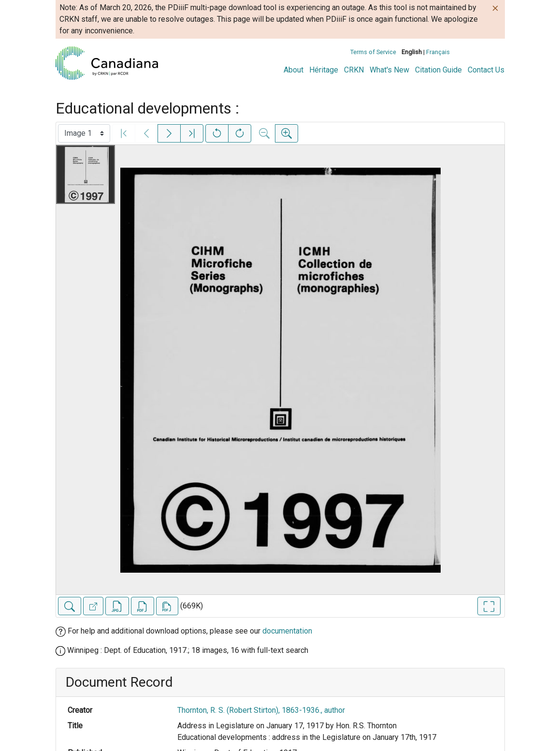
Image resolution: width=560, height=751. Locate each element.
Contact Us (486, 70)
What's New (389, 70)
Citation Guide (438, 70)
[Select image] (84, 133)
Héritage (324, 70)
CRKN (354, 70)
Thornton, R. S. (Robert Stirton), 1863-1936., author (261, 710)
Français (438, 52)
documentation (287, 631)
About (294, 70)
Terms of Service (373, 52)
